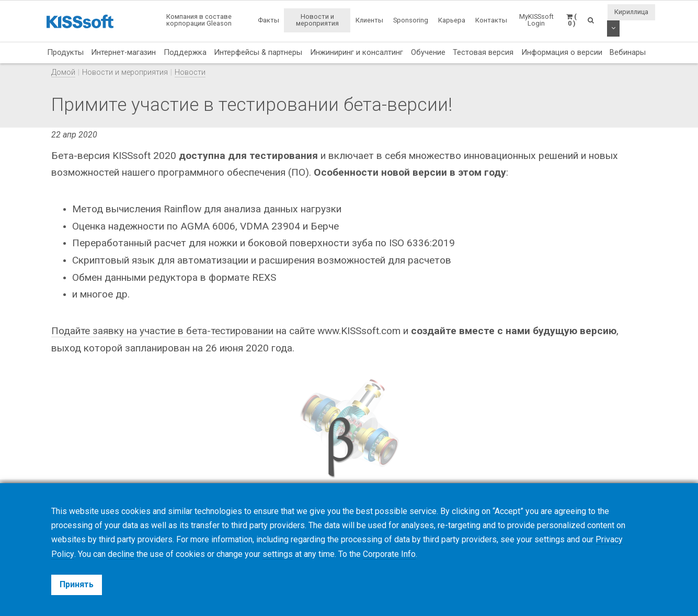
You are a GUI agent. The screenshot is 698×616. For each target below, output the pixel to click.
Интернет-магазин (123, 52)
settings (277, 555)
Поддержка (185, 52)
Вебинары (628, 52)
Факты (268, 20)
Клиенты (369, 20)
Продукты (65, 52)
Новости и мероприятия (317, 20)
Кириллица (631, 12)
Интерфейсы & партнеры (258, 52)
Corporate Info (389, 555)
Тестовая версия (483, 52)
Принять (77, 584)
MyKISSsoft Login (536, 20)
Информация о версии (562, 52)
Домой (63, 72)
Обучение (428, 52)
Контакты (491, 20)
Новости (190, 72)
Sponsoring (411, 20)
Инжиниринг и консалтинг (357, 52)
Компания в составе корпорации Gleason (199, 20)
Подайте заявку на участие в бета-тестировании (164, 331)
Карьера (452, 20)
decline (121, 555)
